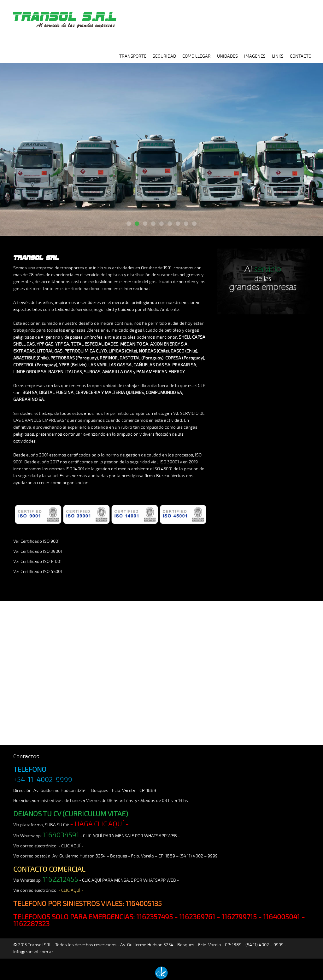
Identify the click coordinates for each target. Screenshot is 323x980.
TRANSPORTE (133, 56)
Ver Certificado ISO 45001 (38, 572)
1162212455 (60, 880)
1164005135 (144, 904)
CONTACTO (301, 56)
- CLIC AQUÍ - (71, 846)
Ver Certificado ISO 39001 (38, 551)
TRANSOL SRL (64, 17)
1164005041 (282, 917)
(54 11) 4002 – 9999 (199, 856)
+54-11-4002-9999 (43, 780)
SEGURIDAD (164, 56)
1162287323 (31, 924)
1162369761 (197, 917)
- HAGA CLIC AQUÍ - (99, 824)
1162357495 (155, 917)
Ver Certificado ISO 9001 (36, 541)
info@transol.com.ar (33, 952)
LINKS (278, 56)
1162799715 (239, 917)
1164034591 (61, 835)
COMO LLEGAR (197, 56)
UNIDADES (227, 56)
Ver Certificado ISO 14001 (37, 562)
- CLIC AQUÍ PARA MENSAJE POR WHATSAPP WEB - (130, 836)
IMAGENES (255, 56)
